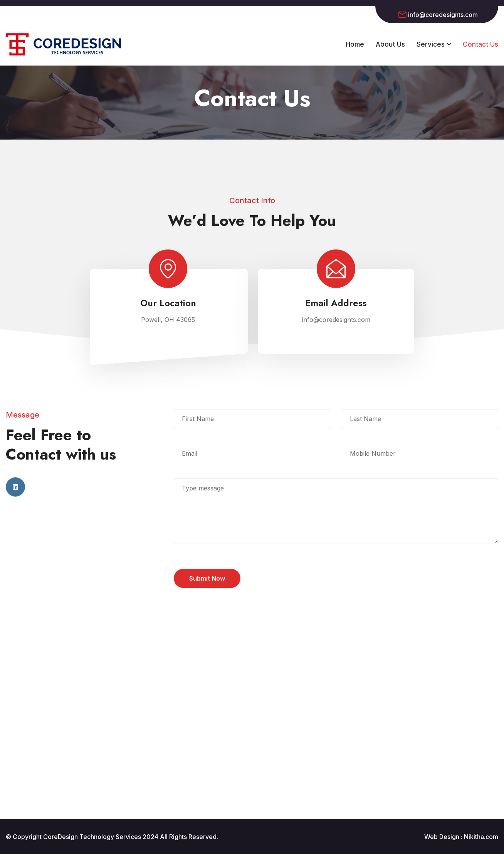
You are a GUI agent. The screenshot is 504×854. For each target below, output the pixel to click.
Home (355, 44)
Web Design (442, 837)
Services (431, 44)
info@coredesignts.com (443, 15)
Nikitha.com (481, 837)
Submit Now (207, 578)
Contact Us (480, 44)
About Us (390, 44)
